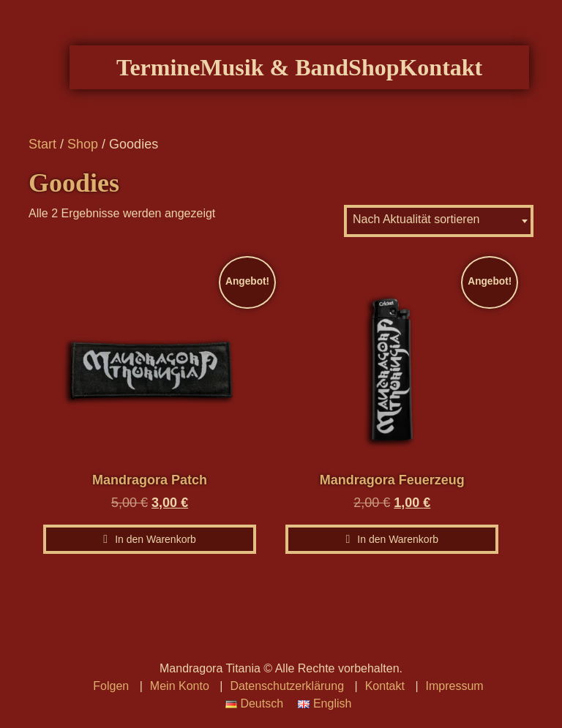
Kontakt (459, 84)
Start (42, 160)
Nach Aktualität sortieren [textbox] (416, 234)
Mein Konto (180, 686)
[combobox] (439, 236)
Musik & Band (292, 84)
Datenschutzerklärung (287, 686)
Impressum (455, 686)
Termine (176, 84)
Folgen (111, 686)
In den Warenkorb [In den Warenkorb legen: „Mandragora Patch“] (156, 555)
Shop (392, 84)
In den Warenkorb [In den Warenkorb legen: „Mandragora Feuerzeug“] (398, 555)
